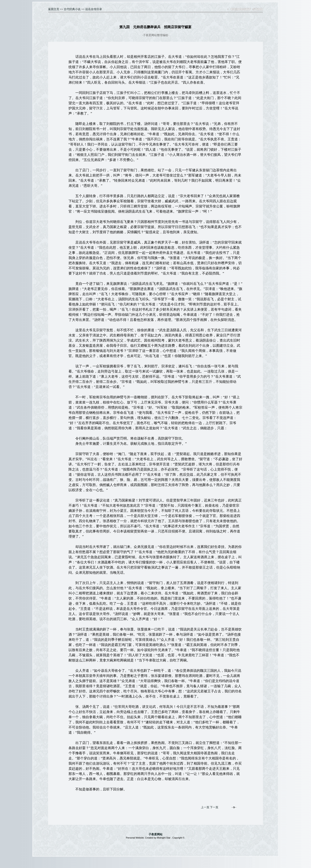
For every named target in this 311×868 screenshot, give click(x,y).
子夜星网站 (155, 834)
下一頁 (214, 807)
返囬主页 (54, 9)
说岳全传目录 (94, 9)
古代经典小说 (72, 9)
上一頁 (205, 807)
